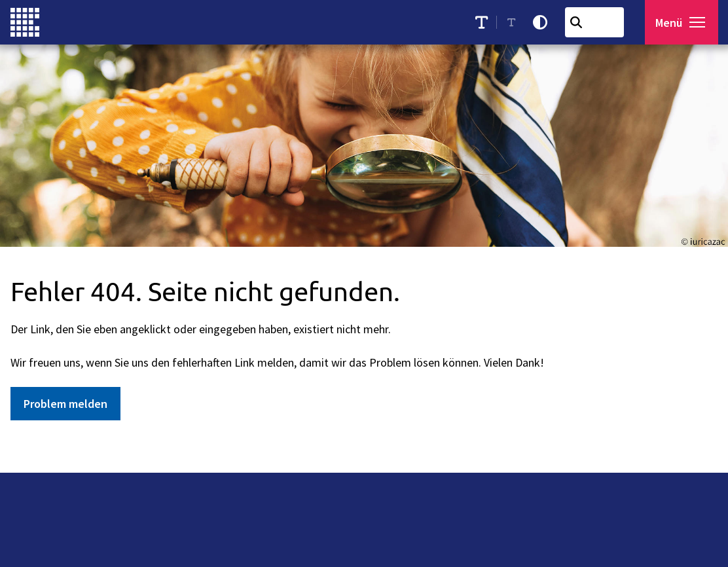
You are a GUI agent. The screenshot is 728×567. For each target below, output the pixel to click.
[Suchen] (579, 22)
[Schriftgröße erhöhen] (485, 22)
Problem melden (65, 404)
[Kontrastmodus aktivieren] (543, 22)
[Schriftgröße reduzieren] (515, 22)
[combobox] (598, 22)
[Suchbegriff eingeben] (598, 22)
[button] (700, 22)
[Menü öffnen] (683, 22)
